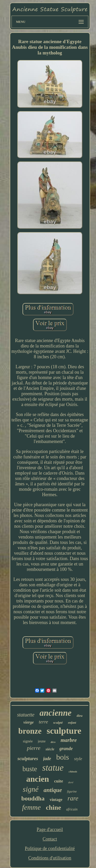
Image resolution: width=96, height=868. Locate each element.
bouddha (33, 798)
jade (47, 759)
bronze (30, 731)
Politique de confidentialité (50, 848)
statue (53, 768)
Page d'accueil (50, 829)
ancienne (55, 713)
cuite (58, 781)
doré (71, 782)
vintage (56, 800)
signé (31, 789)
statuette (26, 715)
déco (53, 742)
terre (44, 722)
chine (53, 808)
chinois (73, 771)
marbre (69, 740)
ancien (38, 779)
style (78, 759)
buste (30, 769)
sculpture (64, 731)
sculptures (28, 758)
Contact (50, 839)
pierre (34, 748)
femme (31, 807)
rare (73, 798)
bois (63, 757)
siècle (50, 749)
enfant (72, 723)
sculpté (58, 723)
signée (28, 741)
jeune (42, 741)
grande (66, 749)
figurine (72, 791)
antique (53, 790)
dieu (79, 716)
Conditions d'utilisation (50, 858)
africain (72, 809)
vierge (29, 722)
